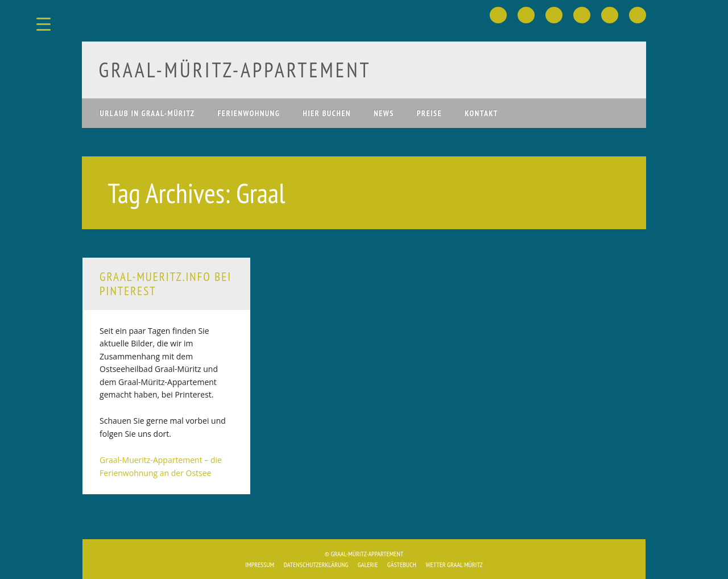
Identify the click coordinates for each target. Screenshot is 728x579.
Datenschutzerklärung (316, 564)
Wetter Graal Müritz (454, 564)
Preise (429, 113)
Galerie (368, 564)
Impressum (260, 564)
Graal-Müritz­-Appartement (235, 70)
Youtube (582, 15)
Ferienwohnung (249, 113)
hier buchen (327, 113)
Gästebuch (402, 564)
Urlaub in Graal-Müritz (148, 113)
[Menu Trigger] (44, 24)
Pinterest (554, 15)
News (384, 113)
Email (638, 15)
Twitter (526, 15)
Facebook (498, 15)
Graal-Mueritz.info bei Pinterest (166, 284)
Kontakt (481, 113)
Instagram (610, 15)
